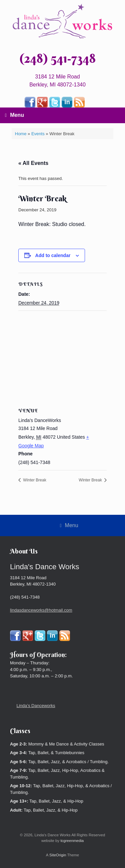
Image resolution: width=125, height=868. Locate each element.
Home (21, 134)
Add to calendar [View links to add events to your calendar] (53, 255)
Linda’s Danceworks (36, 706)
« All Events (33, 163)
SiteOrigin (58, 855)
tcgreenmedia (72, 841)
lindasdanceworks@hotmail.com (41, 610)
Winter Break (34, 480)
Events (38, 134)
